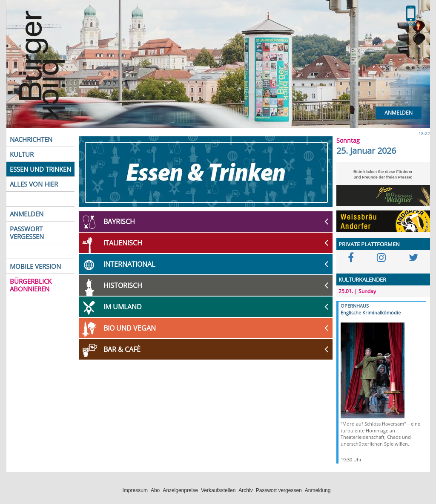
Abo (155, 490)
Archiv (245, 490)
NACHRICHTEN (31, 139)
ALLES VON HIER (34, 184)
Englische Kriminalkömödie (371, 312)
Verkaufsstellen (218, 490)
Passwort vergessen (279, 490)
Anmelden (399, 113)
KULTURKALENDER (362, 279)
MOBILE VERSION (35, 266)
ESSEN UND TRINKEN (40, 169)
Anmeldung (318, 490)
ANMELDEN (27, 214)
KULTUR (22, 154)
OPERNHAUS (355, 306)
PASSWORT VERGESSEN (27, 233)
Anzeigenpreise (180, 490)
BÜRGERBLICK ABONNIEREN (31, 285)
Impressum (135, 490)
